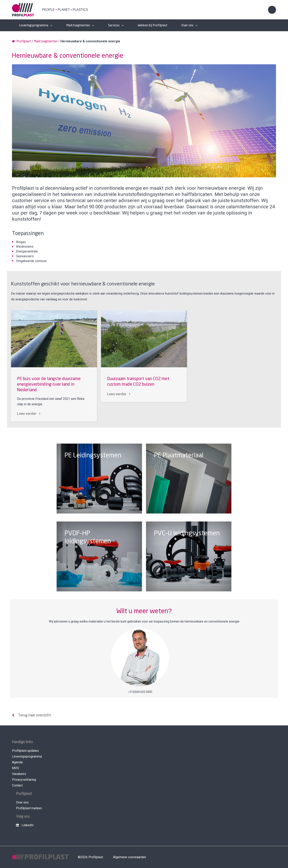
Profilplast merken (29, 808)
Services (114, 25)
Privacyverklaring (24, 780)
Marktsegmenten (78, 25)
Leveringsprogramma (34, 25)
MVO (15, 768)
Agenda (17, 762)
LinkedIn (25, 825)
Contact (17, 785)
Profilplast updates (25, 751)
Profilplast (21, 41)
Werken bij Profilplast (152, 25)
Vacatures (19, 774)
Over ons (187, 25)
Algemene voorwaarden (129, 857)
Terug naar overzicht (34, 715)
